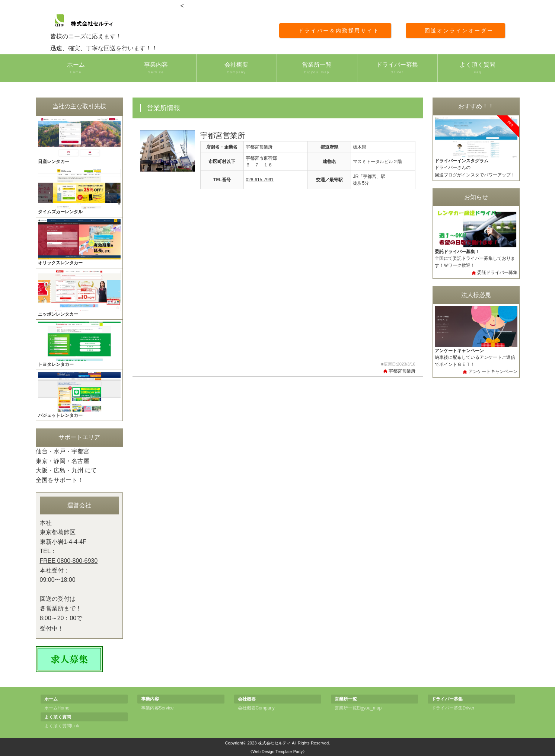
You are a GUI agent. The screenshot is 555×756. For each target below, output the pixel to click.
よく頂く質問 (478, 68)
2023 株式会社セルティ (269, 743)
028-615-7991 (260, 180)
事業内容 (156, 68)
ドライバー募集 (397, 68)
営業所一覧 (317, 68)
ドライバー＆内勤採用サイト (339, 31)
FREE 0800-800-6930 (69, 561)
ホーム (76, 68)
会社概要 (237, 68)
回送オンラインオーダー (459, 31)
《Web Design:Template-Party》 (277, 752)
